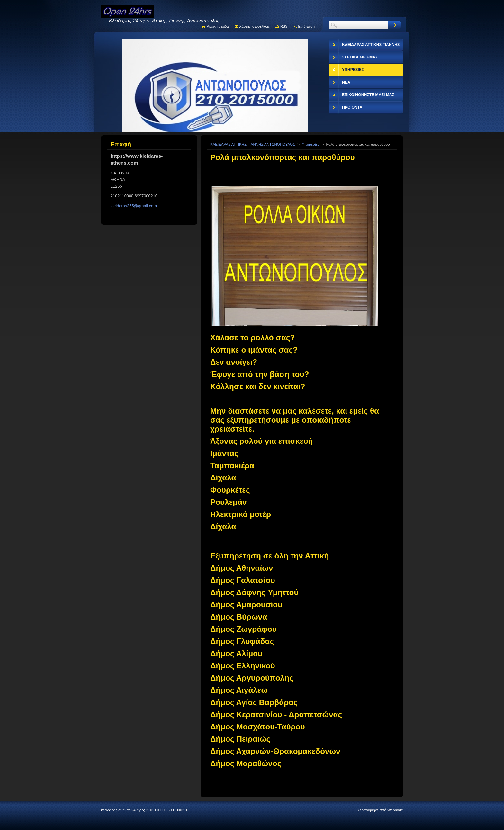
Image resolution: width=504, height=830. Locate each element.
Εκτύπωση (306, 26)
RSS (284, 26)
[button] (302, 715)
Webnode (395, 810)
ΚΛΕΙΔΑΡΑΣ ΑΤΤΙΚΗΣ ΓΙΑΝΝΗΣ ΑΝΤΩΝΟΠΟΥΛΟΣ (253, 144)
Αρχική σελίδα (218, 26)
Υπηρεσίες (311, 144)
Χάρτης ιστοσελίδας (255, 26)
